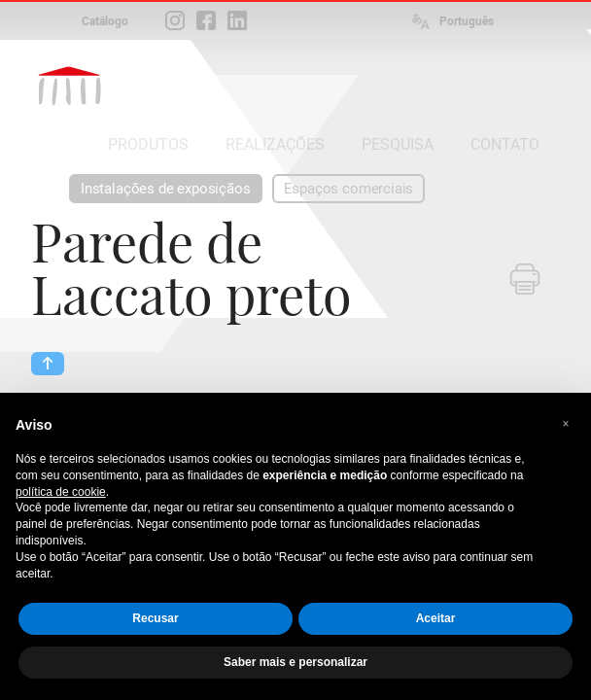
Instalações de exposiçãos (166, 189)
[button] (566, 424)
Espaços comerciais (349, 189)
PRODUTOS (148, 144)
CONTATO (505, 144)
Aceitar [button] (436, 618)
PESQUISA (398, 144)
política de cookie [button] (61, 492)
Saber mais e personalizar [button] (295, 662)
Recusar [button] (155, 618)
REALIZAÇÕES (275, 144)
